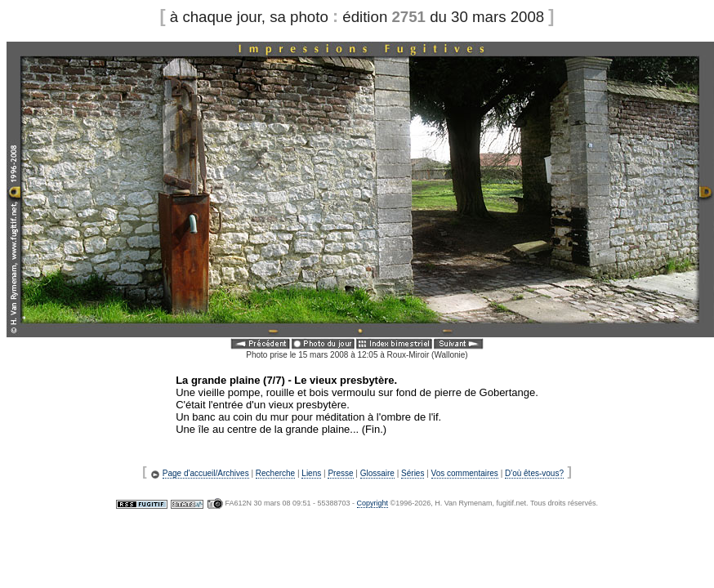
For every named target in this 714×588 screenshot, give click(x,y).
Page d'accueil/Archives (206, 473)
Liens (311, 473)
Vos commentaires (465, 473)
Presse (340, 473)
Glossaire (377, 473)
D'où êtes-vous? (534, 473)
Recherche (275, 473)
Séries (413, 473)
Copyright (373, 503)
